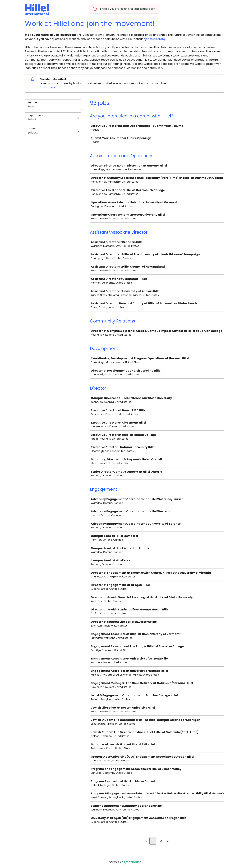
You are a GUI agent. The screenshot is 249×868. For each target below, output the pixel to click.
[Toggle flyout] (78, 118)
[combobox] (28, 120)
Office (32, 129)
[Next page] (168, 841)
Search (32, 102)
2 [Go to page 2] (161, 841)
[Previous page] (146, 841)
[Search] (53, 107)
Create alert (48, 87)
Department (36, 116)
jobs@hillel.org (155, 39)
